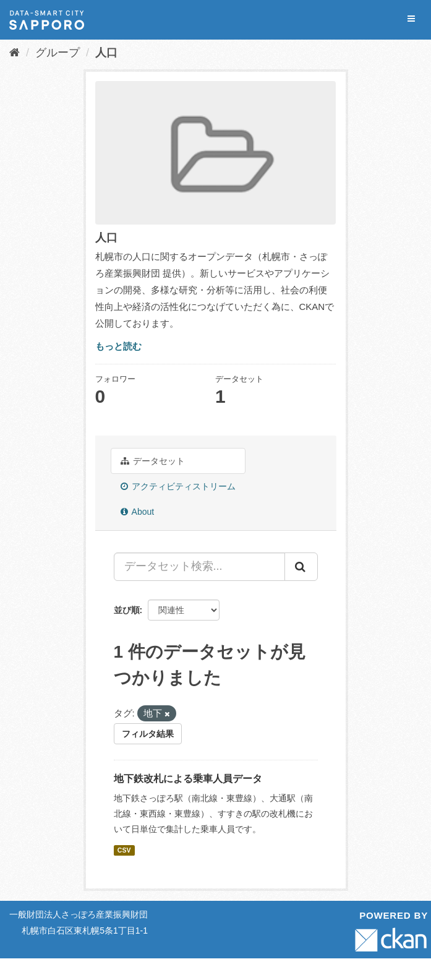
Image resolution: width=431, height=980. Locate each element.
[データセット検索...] (199, 567)
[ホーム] (15, 53)
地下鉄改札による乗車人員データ (188, 779)
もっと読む (118, 346)
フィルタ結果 (148, 734)
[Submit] (301, 567)
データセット (153, 461)
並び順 (127, 610)
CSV (124, 850)
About (138, 512)
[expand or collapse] (411, 19)
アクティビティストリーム (178, 486)
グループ (58, 53)
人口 (106, 53)
